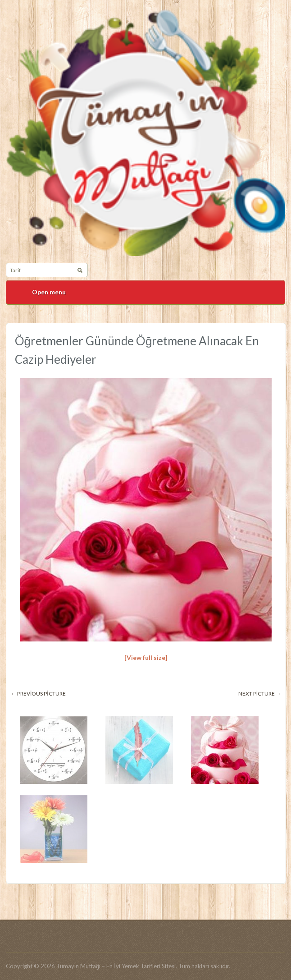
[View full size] (146, 657)
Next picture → (260, 694)
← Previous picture (38, 694)
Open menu (49, 292)
